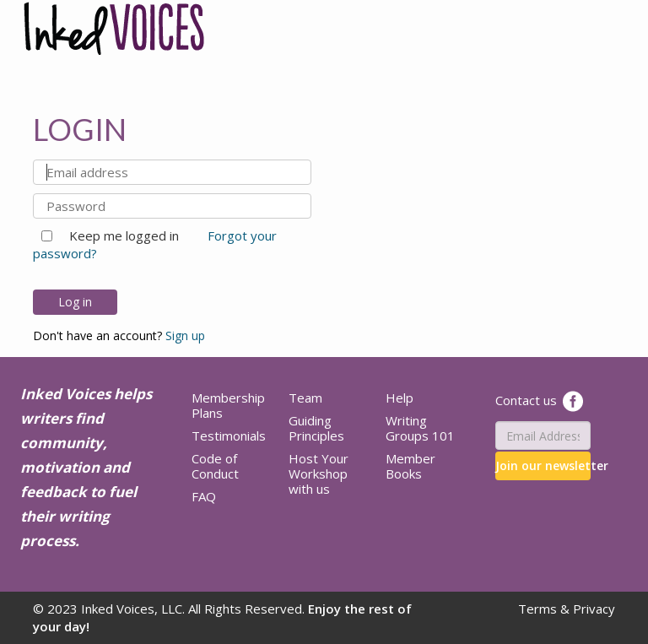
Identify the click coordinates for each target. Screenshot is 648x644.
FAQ (204, 496)
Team (305, 398)
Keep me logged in (117, 235)
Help (400, 398)
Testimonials (229, 436)
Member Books (410, 466)
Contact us (526, 400)
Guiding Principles (316, 428)
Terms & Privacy (567, 609)
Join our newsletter (543, 465)
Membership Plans (228, 405)
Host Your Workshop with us (319, 474)
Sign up (185, 336)
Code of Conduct (215, 466)
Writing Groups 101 (420, 428)
